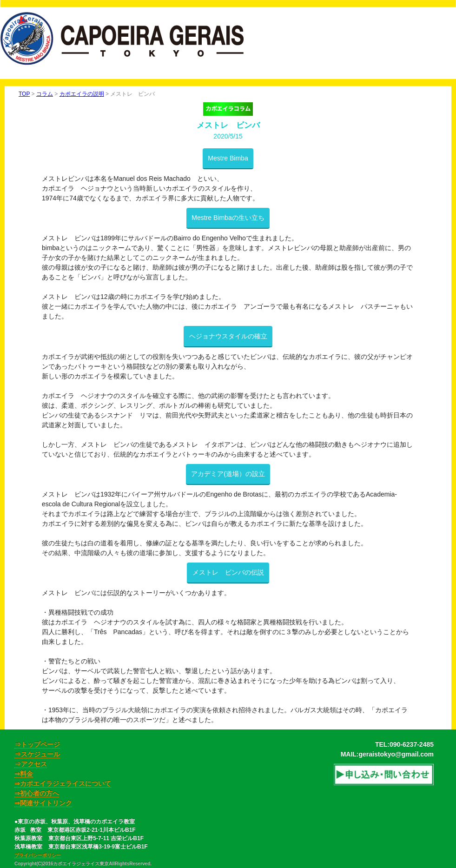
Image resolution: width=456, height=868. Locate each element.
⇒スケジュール (37, 754)
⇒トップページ (37, 744)
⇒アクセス (31, 764)
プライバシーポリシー (38, 855)
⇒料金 (24, 774)
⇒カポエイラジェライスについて (63, 783)
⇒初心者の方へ (37, 793)
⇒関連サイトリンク (43, 803)
